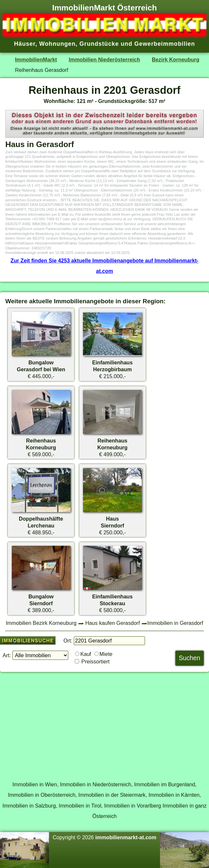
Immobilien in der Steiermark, (113, 795)
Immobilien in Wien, (35, 784)
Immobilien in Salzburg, (30, 806)
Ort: (68, 641)
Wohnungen (57, 44)
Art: (7, 655)
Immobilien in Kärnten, (175, 795)
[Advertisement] (104, 723)
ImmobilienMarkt (36, 59)
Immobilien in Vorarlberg (133, 806)
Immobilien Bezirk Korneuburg (41, 623)
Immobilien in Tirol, (81, 806)
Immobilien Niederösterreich (104, 59)
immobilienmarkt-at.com (126, 837)
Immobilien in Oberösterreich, (43, 795)
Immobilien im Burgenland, (165, 784)
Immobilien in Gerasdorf (175, 623)
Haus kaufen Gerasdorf (113, 623)
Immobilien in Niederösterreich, (96, 784)
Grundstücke (99, 44)
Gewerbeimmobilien (165, 44)
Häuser (25, 44)
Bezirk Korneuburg (176, 59)
